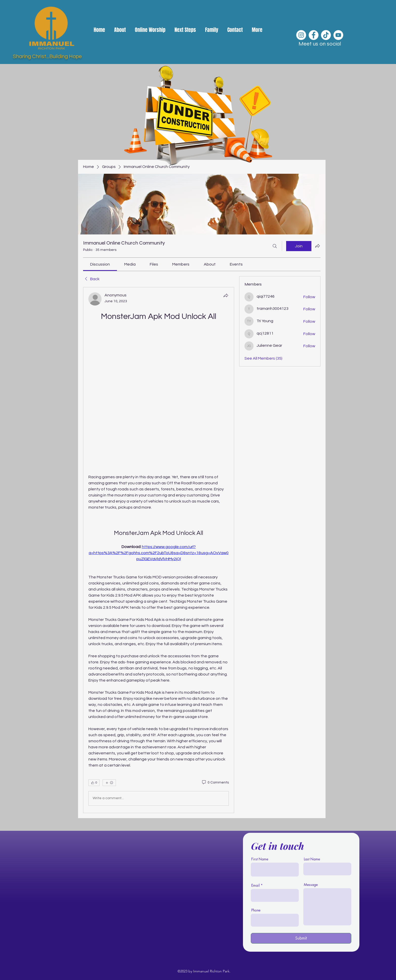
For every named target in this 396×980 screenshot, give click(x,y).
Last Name (312, 859)
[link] (100, 264)
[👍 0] (94, 783)
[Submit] (301, 938)
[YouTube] (338, 35)
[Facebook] (314, 35)
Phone (256, 910)
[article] (159, 550)
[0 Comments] (215, 783)
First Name (260, 859)
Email (255, 885)
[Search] (275, 246)
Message (311, 885)
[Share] (226, 295)
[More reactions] (109, 783)
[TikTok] (326, 35)
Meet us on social (320, 44)
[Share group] (317, 246)
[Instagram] (301, 35)
